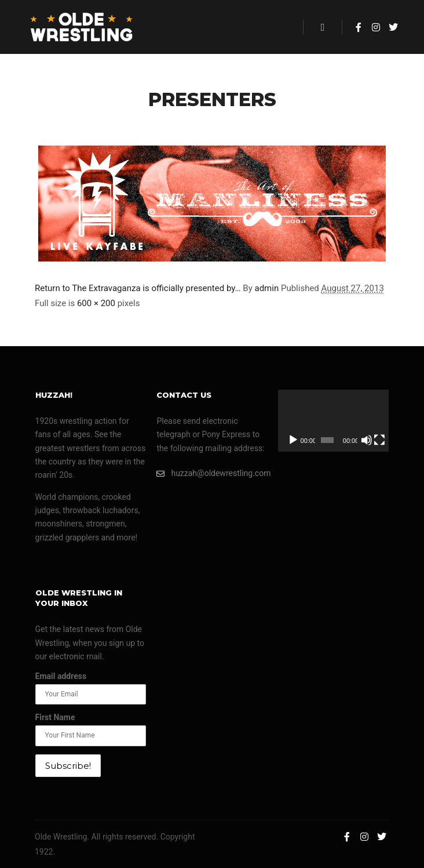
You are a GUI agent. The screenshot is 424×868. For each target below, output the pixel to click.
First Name (55, 717)
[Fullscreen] (379, 440)
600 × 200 (96, 303)
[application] (333, 421)
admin (266, 288)
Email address (61, 676)
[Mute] (367, 440)
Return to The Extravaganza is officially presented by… (138, 288)
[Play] (293, 440)
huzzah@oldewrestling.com (212, 473)
